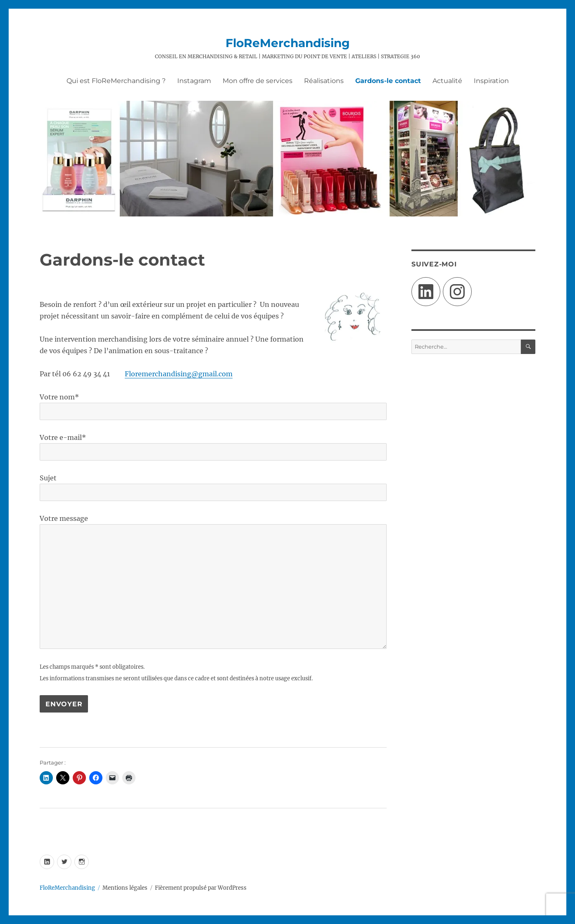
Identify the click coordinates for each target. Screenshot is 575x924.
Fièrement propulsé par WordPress (201, 888)
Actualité (447, 81)
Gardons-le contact (388, 81)
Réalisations (324, 81)
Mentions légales (125, 888)
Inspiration (491, 81)
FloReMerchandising (288, 43)
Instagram (194, 81)
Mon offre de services (258, 81)
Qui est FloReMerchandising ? (116, 81)
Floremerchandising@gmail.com (179, 374)
